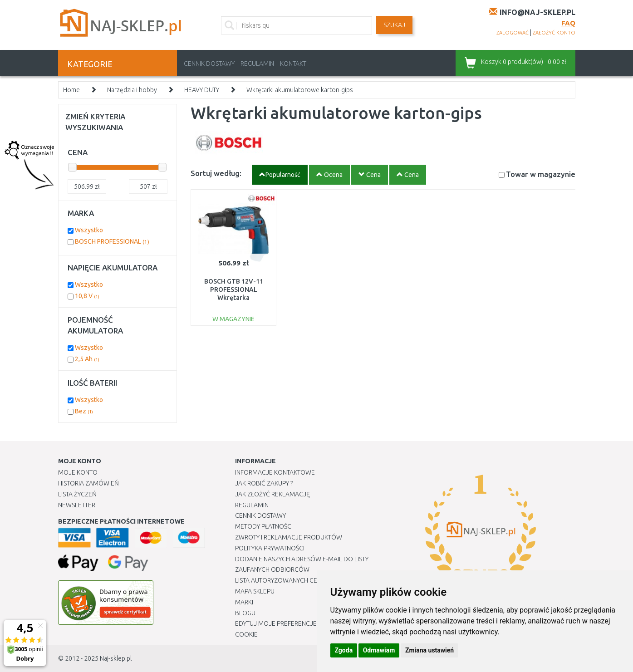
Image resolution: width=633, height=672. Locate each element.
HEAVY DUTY (202, 90)
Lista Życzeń (77, 494)
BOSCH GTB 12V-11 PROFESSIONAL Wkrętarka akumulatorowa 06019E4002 (234, 298)
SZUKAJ (394, 25)
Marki (244, 602)
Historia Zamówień (88, 483)
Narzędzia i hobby (132, 90)
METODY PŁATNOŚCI (264, 526)
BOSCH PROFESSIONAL (112, 241)
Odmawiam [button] (379, 650)
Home (71, 90)
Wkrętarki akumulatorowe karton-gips (300, 90)
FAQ (568, 23)
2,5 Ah (87, 359)
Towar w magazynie (541, 174)
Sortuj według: (216, 173)
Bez (84, 411)
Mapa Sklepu (255, 591)
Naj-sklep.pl (116, 658)
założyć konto (554, 33)
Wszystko (89, 230)
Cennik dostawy (209, 64)
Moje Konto (78, 472)
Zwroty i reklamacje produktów (289, 537)
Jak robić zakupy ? (264, 483)
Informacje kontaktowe (275, 472)
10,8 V (87, 296)
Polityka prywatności (270, 548)
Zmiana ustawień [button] (429, 650)
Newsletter (77, 505)
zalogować (513, 33)
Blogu (245, 613)
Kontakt (293, 64)
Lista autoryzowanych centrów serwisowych (309, 580)
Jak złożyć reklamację (272, 494)
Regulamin (257, 64)
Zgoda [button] (344, 650)
